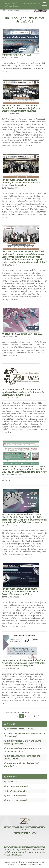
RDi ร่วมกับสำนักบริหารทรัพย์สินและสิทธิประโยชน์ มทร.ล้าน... (22, 757)
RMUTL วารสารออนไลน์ (15, 800)
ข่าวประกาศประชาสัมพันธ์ (16, 786)
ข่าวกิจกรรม (11, 782)
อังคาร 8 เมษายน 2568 (11, 114)
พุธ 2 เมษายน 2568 (9, 265)
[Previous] (17, 716)
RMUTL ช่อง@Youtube (15, 791)
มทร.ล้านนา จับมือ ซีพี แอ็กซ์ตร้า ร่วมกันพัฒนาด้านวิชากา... (22, 765)
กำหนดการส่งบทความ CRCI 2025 (17, 55)
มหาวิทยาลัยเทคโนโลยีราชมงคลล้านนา (29, 865)
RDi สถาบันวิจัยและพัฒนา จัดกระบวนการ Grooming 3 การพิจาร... (23, 742)
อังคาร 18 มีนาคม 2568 (11, 597)
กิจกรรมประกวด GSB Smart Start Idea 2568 (22, 334)
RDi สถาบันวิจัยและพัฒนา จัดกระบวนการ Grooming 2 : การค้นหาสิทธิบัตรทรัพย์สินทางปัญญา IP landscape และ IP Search (22, 591)
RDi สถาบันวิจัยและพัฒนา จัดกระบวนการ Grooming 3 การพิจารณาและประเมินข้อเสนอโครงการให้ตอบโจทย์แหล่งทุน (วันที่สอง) (21, 108)
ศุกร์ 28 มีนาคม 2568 (10, 337)
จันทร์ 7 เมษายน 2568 (10, 188)
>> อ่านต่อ (27, 145)
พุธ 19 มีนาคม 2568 (9, 525)
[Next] (43, 716)
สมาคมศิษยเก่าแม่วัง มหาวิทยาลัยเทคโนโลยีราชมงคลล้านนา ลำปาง (21, 5)
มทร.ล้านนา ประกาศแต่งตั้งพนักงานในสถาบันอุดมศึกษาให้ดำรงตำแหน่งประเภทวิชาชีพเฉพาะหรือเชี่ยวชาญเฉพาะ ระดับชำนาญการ (23, 392)
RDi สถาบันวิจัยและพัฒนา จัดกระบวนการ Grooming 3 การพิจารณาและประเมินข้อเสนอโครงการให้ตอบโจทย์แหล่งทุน (21, 182)
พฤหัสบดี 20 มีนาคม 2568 (12, 475)
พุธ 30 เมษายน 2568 (10, 58)
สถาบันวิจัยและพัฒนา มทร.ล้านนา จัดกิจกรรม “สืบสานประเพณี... (24, 735)
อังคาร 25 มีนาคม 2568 (11, 398)
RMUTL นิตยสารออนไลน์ (16, 796)
